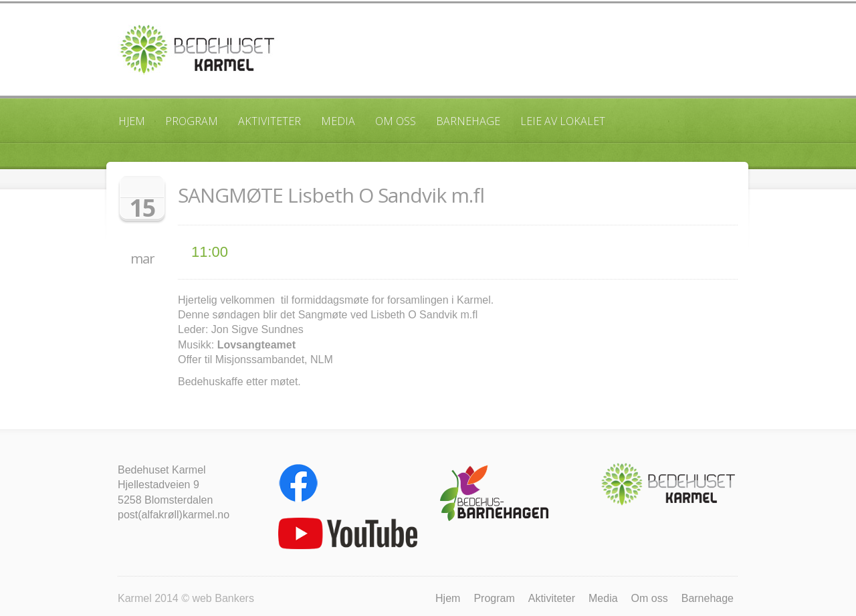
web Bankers (223, 598)
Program (192, 121)
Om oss (396, 121)
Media (338, 121)
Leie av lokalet (563, 121)
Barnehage (468, 121)
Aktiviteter (270, 121)
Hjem (132, 121)
